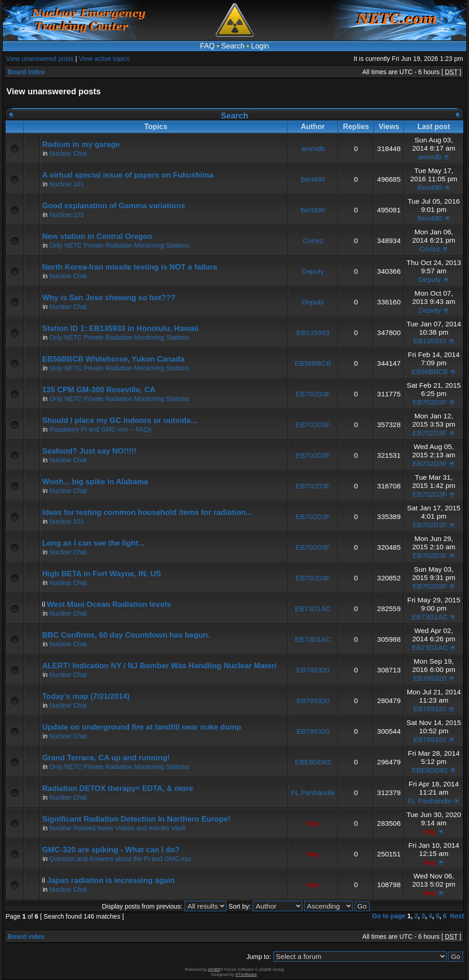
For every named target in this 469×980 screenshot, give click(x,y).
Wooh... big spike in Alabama (95, 482)
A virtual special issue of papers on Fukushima (128, 175)
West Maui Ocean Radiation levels (109, 604)
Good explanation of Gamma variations (114, 206)
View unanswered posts (40, 59)
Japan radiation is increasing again (111, 880)
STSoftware (246, 975)
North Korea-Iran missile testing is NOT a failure (130, 267)
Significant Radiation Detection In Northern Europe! (136, 819)
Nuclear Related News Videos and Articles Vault (117, 828)
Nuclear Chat (68, 153)
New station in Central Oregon (97, 236)
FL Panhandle (313, 793)
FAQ (207, 46)
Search (233, 46)
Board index (26, 72)
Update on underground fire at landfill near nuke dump (142, 727)
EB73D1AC (313, 609)
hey (313, 823)
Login (260, 46)
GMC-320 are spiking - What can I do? (111, 850)
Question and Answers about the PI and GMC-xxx (120, 859)
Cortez (313, 241)
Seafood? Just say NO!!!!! (89, 451)
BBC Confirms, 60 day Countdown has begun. (126, 635)
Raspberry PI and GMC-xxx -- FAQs (101, 429)
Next (457, 916)
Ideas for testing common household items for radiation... (147, 512)
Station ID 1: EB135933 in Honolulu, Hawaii (120, 328)
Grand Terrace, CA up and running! (106, 758)
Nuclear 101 (67, 184)
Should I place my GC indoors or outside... (120, 420)
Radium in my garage (81, 144)
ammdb (313, 149)
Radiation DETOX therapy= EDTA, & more (118, 788)
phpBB (214, 969)
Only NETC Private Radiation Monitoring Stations (119, 245)
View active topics (104, 59)
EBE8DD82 (313, 762)
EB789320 (313, 670)
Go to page (389, 916)
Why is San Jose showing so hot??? (109, 298)
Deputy (313, 271)
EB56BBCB (313, 363)
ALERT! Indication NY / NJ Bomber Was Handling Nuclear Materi (159, 666)
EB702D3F (313, 394)
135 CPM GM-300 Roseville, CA (99, 390)
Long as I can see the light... (93, 543)
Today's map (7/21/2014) (86, 696)
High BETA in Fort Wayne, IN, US (102, 574)
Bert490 (313, 179)
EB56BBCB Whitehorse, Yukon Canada (113, 359)
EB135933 (313, 333)
